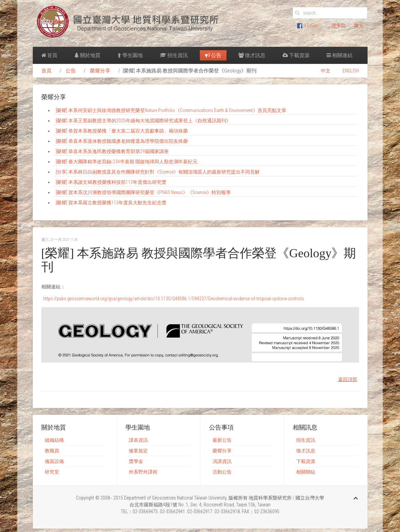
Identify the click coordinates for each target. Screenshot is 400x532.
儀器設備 (54, 461)
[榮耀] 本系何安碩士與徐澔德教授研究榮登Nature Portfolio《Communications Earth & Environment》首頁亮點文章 (171, 110)
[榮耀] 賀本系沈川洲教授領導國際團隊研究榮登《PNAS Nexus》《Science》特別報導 (143, 192)
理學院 (339, 26)
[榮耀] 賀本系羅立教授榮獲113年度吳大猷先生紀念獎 (111, 203)
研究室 (52, 472)
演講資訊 (222, 461)
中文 (326, 71)
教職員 (52, 451)
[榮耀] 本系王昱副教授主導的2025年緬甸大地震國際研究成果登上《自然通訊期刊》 (143, 121)
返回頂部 (348, 379)
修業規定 (138, 451)
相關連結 (340, 55)
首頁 (49, 55)
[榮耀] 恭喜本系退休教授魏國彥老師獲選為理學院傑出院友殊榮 (122, 141)
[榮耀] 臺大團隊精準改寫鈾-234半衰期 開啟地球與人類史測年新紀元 (127, 162)
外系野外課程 (143, 472)
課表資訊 (138, 440)
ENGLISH (351, 71)
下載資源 (296, 55)
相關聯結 (306, 472)
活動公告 (222, 472)
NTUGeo (308, 26)
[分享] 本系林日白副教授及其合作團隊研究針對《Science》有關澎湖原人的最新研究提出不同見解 (158, 172)
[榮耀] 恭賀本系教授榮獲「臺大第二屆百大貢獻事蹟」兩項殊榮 (122, 131)
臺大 (359, 26)
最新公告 (222, 440)
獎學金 (136, 461)
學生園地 (130, 55)
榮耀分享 (100, 71)
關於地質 (87, 55)
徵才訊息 (252, 55)
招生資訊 (174, 55)
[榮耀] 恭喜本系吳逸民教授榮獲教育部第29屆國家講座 (112, 151)
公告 (213, 55)
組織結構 (54, 440)
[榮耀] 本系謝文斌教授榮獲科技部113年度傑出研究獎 (111, 182)
